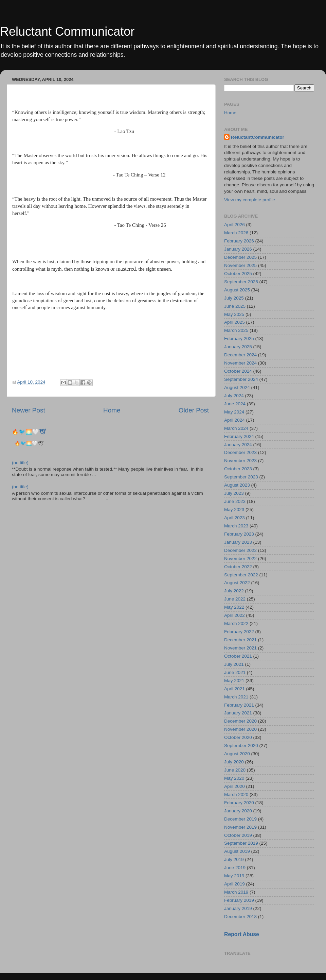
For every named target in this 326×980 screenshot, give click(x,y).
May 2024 (234, 412)
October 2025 (238, 274)
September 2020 (241, 746)
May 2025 (234, 314)
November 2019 (240, 827)
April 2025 (234, 322)
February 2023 (239, 534)
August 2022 (237, 583)
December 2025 (240, 257)
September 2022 (241, 575)
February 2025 (239, 339)
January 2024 (238, 445)
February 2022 (239, 632)
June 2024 (235, 404)
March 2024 (236, 428)
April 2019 (234, 884)
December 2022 (240, 550)
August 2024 (237, 387)
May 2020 (234, 778)
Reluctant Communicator (67, 31)
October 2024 (238, 371)
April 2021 (234, 689)
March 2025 (236, 330)
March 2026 (236, 233)
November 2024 (240, 363)
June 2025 (235, 306)
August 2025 (237, 290)
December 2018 (240, 917)
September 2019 (241, 843)
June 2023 (235, 501)
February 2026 (239, 241)
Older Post (194, 410)
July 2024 (234, 396)
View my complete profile (250, 200)
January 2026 (238, 249)
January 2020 (238, 811)
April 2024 (234, 420)
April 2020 (234, 786)
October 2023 (238, 469)
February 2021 (239, 705)
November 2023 (240, 461)
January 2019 (238, 908)
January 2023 (238, 542)
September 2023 (241, 477)
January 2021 (238, 713)
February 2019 (239, 900)
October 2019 (238, 835)
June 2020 (235, 770)
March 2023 (236, 526)
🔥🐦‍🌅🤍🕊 (29, 432)
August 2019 (237, 851)
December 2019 (240, 819)
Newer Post (29, 410)
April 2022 (234, 615)
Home (112, 410)
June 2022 (235, 599)
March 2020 (236, 795)
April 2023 (234, 518)
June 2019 (235, 868)
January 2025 (238, 347)
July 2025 (234, 298)
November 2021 (240, 648)
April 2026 (234, 225)
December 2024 (240, 355)
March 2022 (236, 623)
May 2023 (234, 510)
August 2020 (237, 754)
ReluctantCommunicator (258, 137)
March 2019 (236, 892)
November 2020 (240, 729)
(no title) (20, 463)
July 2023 (234, 493)
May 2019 (234, 876)
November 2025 (240, 265)
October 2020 (238, 737)
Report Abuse (242, 934)
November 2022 (240, 559)
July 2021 (234, 664)
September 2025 (241, 282)
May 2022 (234, 607)
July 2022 (234, 591)
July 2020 (234, 762)
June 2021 (235, 672)
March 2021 (236, 697)
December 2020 (240, 721)
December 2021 (240, 640)
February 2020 (239, 803)
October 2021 (238, 656)
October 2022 (238, 567)
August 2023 (237, 485)
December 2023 (240, 452)
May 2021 (234, 681)
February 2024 (239, 436)
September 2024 (241, 379)
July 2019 (234, 859)
